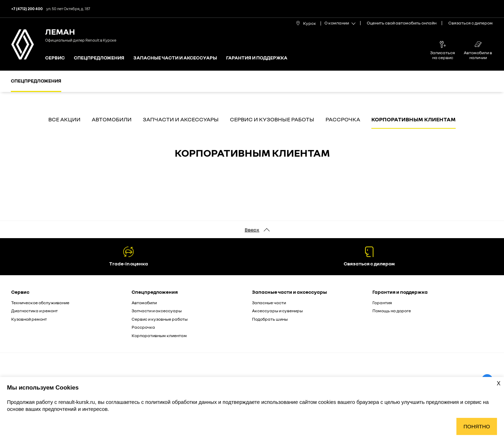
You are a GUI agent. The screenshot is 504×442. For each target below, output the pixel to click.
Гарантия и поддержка (257, 58)
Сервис (55, 58)
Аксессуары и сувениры (277, 311)
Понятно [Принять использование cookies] (477, 426)
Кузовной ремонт (29, 319)
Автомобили (112, 120)
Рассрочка (343, 120)
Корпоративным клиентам (414, 120)
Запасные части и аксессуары (175, 58)
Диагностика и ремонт (34, 311)
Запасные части (269, 303)
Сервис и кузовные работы (272, 120)
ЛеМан (60, 31)
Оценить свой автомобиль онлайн (402, 23)
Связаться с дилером (471, 23)
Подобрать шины (270, 319)
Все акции (64, 120)
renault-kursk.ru (77, 402)
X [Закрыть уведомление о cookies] (499, 383)
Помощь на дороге (392, 311)
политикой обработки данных (182, 402)
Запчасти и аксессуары (181, 120)
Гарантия (382, 303)
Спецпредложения (99, 58)
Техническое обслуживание (40, 303)
